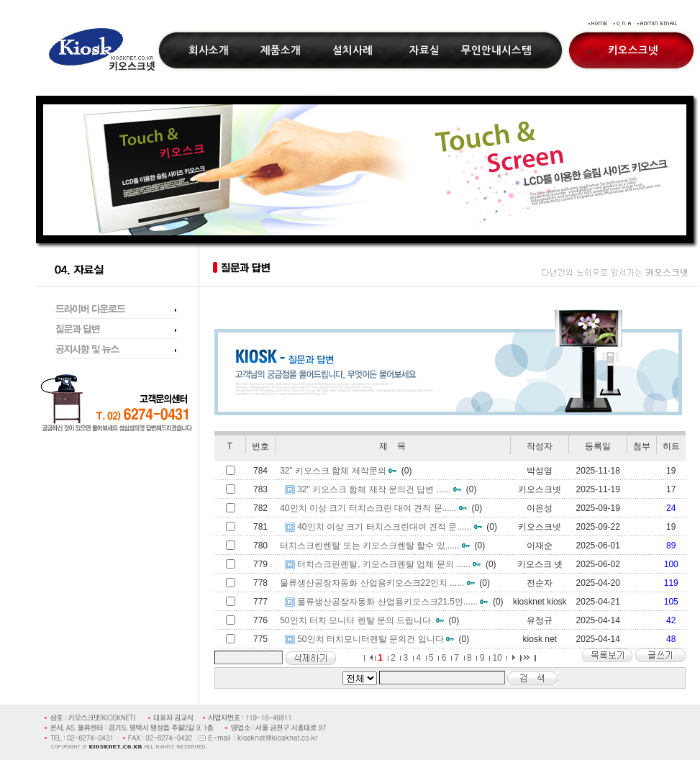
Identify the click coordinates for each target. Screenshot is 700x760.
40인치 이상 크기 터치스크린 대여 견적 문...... (368, 508)
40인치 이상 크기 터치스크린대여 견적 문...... (384, 527)
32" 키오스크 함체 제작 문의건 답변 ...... (374, 489)
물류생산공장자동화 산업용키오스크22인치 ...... (372, 583)
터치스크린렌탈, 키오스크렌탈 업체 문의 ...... (384, 564)
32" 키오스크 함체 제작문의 (333, 471)
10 (497, 658)
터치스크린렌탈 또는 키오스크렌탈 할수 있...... (369, 546)
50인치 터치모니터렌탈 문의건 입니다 (370, 639)
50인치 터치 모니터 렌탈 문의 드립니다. (356, 620)
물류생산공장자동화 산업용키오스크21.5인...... (387, 602)
